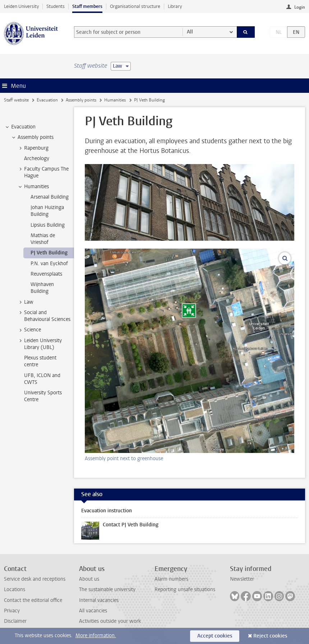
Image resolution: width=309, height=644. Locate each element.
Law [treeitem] (25, 302)
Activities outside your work (110, 621)
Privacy (12, 611)
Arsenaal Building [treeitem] (50, 197)
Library (175, 6)
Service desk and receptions (35, 579)
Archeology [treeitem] (37, 158)
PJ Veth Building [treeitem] (49, 253)
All (190, 32)
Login (300, 7)
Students (56, 6)
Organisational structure (135, 6)
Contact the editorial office (33, 600)
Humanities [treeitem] (33, 187)
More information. (96, 636)
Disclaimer (15, 621)
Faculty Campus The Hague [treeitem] (43, 172)
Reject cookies (270, 636)
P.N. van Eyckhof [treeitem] (49, 264)
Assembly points (81, 100)
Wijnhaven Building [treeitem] (42, 288)
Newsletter (242, 579)
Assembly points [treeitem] (32, 137)
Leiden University (21, 6)
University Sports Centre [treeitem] (43, 396)
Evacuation (47, 100)
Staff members (87, 6)
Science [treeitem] (29, 330)
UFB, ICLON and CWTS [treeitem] (42, 379)
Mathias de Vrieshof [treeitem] (43, 239)
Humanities (115, 100)
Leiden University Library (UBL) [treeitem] (40, 344)
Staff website (16, 100)
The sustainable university (107, 589)
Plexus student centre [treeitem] (40, 361)
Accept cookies (215, 636)
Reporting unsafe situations (185, 589)
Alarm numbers (171, 579)
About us (89, 579)
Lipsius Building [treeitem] (48, 225)
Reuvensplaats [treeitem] (46, 274)
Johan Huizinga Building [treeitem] (47, 211)
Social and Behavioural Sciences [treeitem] (44, 316)
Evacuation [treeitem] (20, 127)
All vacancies (93, 611)
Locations (15, 589)
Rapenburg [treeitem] (33, 148)
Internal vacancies (99, 600)
